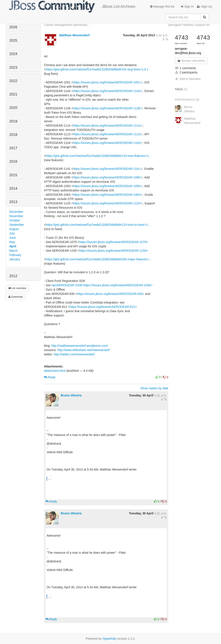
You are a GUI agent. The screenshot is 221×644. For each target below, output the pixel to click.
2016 (13, 161)
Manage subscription (191, 61)
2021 (13, 94)
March (13, 251)
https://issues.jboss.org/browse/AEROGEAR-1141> (108, 169)
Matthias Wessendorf (75, 35)
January (15, 259)
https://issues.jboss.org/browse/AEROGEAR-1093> (108, 186)
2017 (13, 148)
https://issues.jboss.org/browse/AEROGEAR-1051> (108, 82)
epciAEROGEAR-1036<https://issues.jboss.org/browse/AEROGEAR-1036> (102, 285)
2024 (13, 54)
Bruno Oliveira (71, 395)
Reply (50, 377)
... (49, 479)
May (12, 242)
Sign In (187, 6)
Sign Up (204, 6)
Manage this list (162, 6)
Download (16, 297)
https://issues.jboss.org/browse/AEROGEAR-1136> (108, 108)
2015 (13, 175)
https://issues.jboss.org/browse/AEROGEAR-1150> (114, 251)
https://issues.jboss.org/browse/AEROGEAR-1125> (108, 203)
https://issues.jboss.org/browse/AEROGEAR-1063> (108, 195)
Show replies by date (154, 388)
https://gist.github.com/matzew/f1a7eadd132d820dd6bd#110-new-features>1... (98, 156)
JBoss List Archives (72, 6)
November (16, 216)
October (15, 220)
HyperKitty (110, 639)
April (13, 246)
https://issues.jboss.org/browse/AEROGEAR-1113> (108, 134)
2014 (13, 188)
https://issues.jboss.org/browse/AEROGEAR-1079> (114, 242)
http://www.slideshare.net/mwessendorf (84, 350)
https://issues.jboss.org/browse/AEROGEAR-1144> (108, 91)
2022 (13, 81)
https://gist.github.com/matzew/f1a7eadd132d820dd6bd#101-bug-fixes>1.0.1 (97, 69)
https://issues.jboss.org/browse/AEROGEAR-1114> (108, 126)
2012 (13, 276)
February (15, 255)
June (13, 238)
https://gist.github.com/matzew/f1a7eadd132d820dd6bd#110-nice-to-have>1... (98, 225)
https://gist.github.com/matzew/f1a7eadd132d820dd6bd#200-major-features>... (99, 259)
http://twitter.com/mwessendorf (74, 354)
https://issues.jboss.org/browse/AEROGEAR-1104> (108, 143)
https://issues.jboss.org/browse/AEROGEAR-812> (103, 307)
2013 (13, 202)
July (12, 233)
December (16, 212)
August (14, 229)
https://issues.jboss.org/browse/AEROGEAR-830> (111, 294)
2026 (13, 27)
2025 (13, 41)
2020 (13, 108)
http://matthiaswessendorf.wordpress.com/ (80, 346)
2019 (13, 121)
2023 (13, 68)
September (17, 225)
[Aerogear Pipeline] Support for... (190, 25)
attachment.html (55, 371)
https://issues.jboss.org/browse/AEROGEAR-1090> (108, 177)
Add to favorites (188, 79)
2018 (13, 135)
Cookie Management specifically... (67, 25)
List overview (17, 288)
